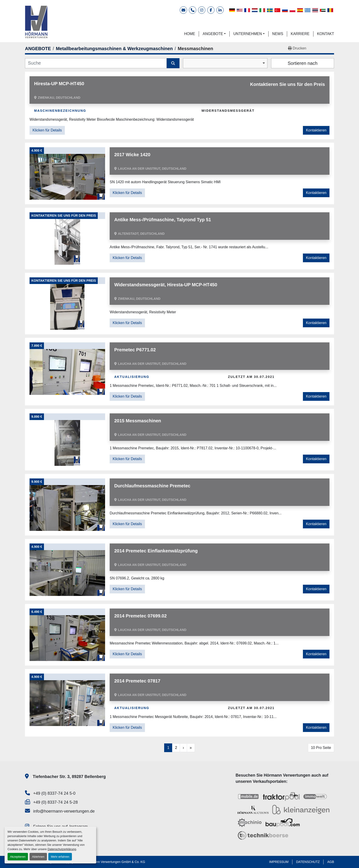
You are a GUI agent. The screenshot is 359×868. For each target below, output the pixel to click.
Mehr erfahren (60, 857)
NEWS (278, 34)
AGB (331, 862)
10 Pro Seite (321, 748)
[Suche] (96, 63)
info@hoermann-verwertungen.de (64, 811)
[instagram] (202, 10)
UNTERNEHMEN (247, 34)
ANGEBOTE (213, 34)
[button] (214, 34)
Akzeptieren (18, 857)
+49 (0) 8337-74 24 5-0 (54, 793)
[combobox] (225, 63)
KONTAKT (326, 34)
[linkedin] (220, 10)
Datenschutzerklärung (62, 849)
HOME (190, 34)
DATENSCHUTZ (308, 862)
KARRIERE (300, 34)
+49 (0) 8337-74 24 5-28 (56, 802)
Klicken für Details (47, 130)
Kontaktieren (316, 130)
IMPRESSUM (279, 862)
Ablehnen (38, 857)
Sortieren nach (302, 63)
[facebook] (211, 10)
